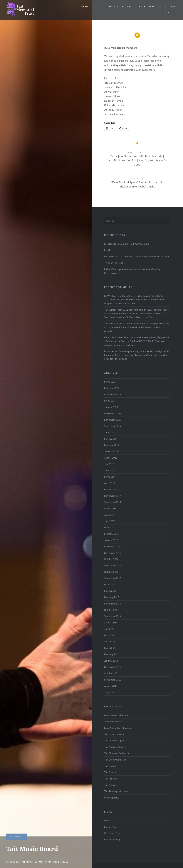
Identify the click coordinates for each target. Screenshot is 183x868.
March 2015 (110, 591)
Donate (154, 7)
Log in (107, 820)
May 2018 (109, 477)
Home (85, 7)
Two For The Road (114, 263)
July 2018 (109, 464)
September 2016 (113, 565)
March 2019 (110, 439)
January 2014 (111, 661)
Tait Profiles (17, 837)
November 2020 (113, 420)
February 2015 (112, 597)
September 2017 (113, 502)
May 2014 (109, 635)
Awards (114, 7)
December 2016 (112, 546)
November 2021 (113, 394)
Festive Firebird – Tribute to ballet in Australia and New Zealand (136, 256)
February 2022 (112, 388)
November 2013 (113, 667)
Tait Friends (110, 772)
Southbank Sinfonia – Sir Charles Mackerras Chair (129, 317)
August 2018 (111, 458)
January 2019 (111, 451)
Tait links (170, 7)
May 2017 (109, 528)
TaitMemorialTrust (30, 862)
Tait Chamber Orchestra (116, 753)
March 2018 (110, 489)
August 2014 (111, 623)
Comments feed (112, 833)
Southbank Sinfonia (114, 734)
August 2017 (111, 508)
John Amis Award (113, 722)
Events (127, 7)
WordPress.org (112, 839)
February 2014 (112, 654)
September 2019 (113, 426)
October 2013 (111, 673)
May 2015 (109, 584)
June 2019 (109, 432)
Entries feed (110, 827)
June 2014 (109, 629)
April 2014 (110, 642)
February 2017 (112, 534)
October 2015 (111, 572)
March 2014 (110, 648)
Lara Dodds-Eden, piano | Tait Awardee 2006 (127, 244)
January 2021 (111, 407)
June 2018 (109, 470)
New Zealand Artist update (118, 728)
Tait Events (110, 766)
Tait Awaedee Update (115, 740)
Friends (141, 7)
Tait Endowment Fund (115, 760)
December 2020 (112, 413)
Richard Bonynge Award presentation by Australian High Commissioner (133, 271)
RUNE (107, 250)
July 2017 (109, 515)
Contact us (169, 13)
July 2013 (109, 692)
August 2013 (111, 686)
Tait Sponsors (111, 785)
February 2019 (112, 445)
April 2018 (110, 483)
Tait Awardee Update (115, 747)
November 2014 (113, 604)
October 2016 (111, 559)
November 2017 (113, 496)
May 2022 (109, 382)
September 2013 (113, 680)
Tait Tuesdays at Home (116, 791)
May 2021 (109, 401)
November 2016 (113, 553)
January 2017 (111, 540)
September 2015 (113, 578)
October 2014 (111, 610)
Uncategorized (112, 798)
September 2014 (113, 616)
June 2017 (109, 521)
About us (99, 7)
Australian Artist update (116, 715)
